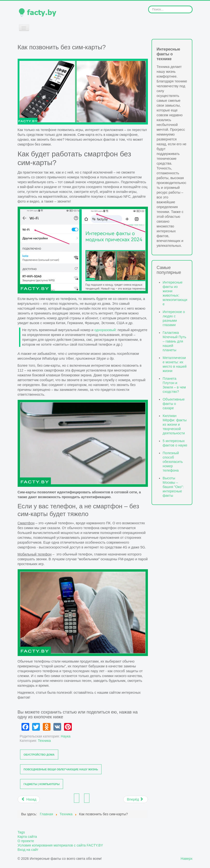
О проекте (26, 841)
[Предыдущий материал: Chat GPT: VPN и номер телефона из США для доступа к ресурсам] (29, 799)
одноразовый (105, 330)
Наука (66, 736)
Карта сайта (27, 837)
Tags (21, 832)
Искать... (148, 6)
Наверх (187, 859)
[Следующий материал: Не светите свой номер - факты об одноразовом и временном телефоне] (135, 799)
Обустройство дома (39, 755)
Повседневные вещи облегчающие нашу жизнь (61, 769)
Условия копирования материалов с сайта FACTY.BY (60, 845)
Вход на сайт (28, 850)
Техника (44, 741)
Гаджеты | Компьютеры (42, 784)
